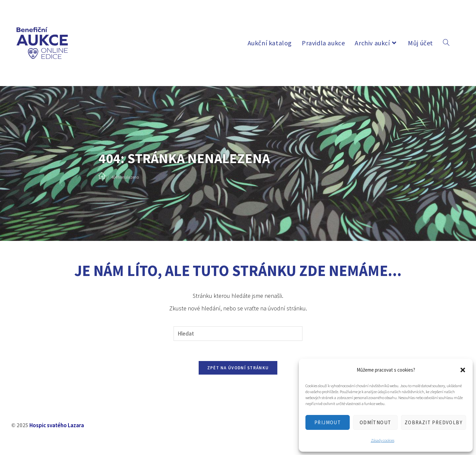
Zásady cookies (383, 440)
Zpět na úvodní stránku (238, 368)
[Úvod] (102, 176)
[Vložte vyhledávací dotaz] (238, 334)
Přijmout (328, 422)
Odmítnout (376, 422)
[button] (463, 370)
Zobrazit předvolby (434, 422)
